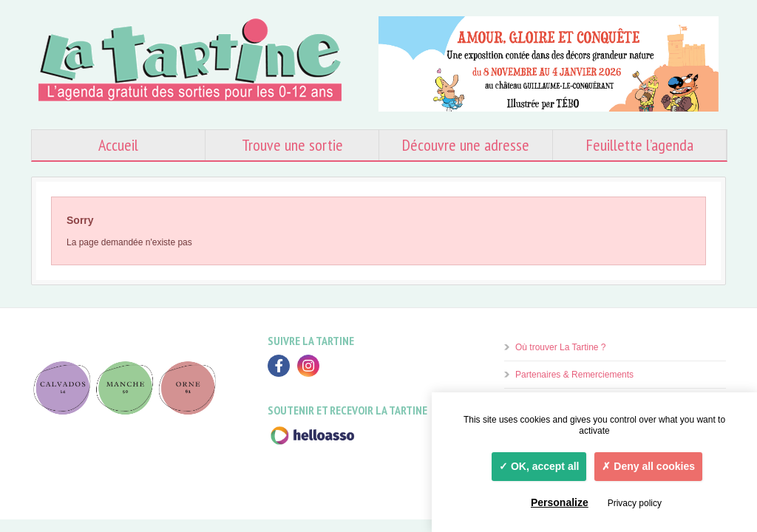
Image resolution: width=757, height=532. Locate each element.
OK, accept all (539, 466)
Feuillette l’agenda (640, 145)
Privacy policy (635, 503)
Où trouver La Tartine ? (561, 347)
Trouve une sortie (292, 145)
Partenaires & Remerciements (574, 375)
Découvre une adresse (466, 145)
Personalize (560, 502)
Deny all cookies (648, 466)
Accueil (118, 145)
